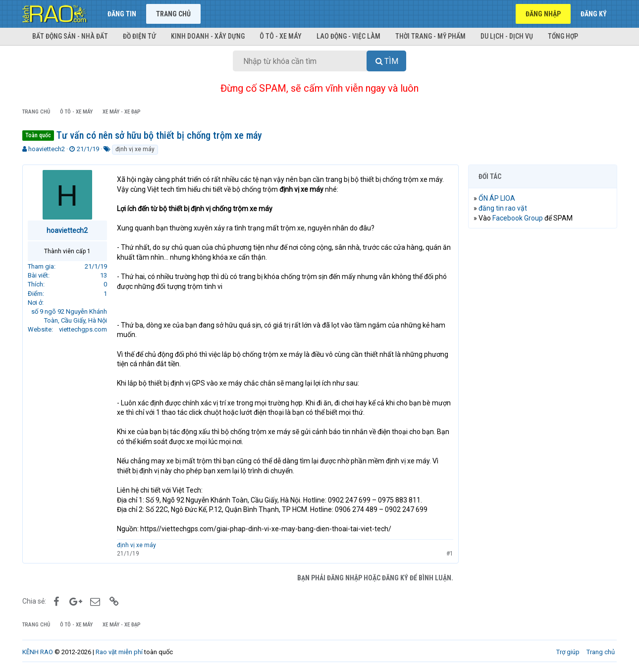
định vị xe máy (135, 149)
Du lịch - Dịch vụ (507, 36)
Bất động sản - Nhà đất (70, 36)
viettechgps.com (83, 329)
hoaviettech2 (47, 149)
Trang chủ (173, 14)
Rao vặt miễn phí (119, 652)
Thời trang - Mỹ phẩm (430, 36)
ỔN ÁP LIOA (497, 198)
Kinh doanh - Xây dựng (208, 36)
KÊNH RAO (38, 652)
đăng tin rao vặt (503, 208)
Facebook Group (518, 218)
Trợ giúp (568, 652)
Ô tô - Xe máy (281, 36)
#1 (449, 554)
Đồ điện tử (139, 36)
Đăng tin (122, 14)
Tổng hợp (563, 36)
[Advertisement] (542, 387)
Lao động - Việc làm (348, 36)
